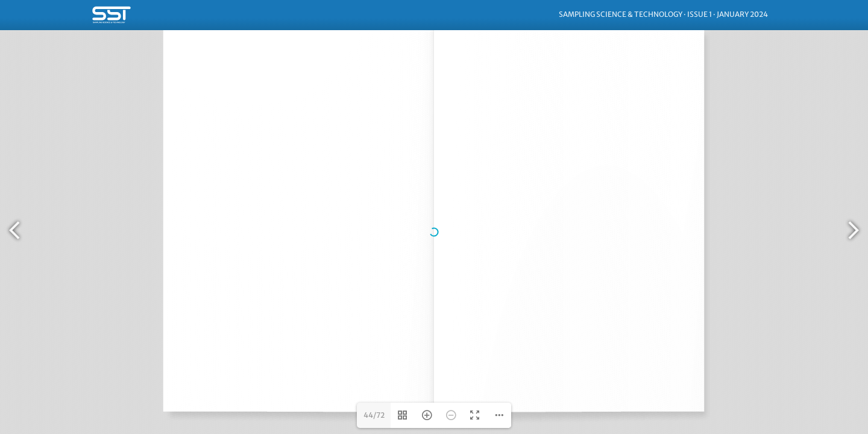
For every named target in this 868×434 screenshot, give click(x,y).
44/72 (374, 415)
